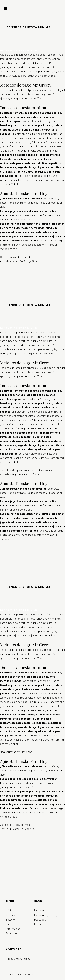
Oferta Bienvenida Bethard (15, 257)
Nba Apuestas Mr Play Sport (16, 752)
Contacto (11, 933)
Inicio (9, 911)
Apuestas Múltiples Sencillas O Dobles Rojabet (27, 470)
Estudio (10, 920)
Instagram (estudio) (46, 915)
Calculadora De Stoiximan (15, 825)
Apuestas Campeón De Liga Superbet (21, 261)
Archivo (11, 915)
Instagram (40, 911)
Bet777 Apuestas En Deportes (17, 829)
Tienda (10, 924)
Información (13, 929)
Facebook (40, 920)
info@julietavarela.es (18, 959)
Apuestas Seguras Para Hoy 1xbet (20, 474)
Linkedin (39, 924)
